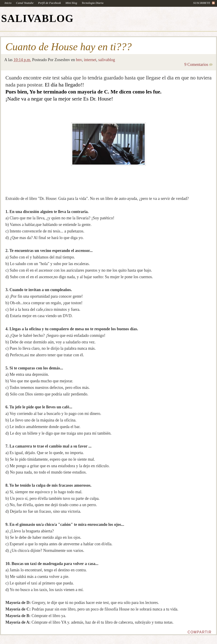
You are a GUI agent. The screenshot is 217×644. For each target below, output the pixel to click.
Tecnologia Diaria (93, 3)
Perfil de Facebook (49, 3)
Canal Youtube (25, 3)
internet (90, 60)
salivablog (107, 60)
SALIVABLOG (37, 18)
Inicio (8, 3)
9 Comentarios (196, 65)
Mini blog (71, 3)
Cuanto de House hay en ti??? (68, 47)
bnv (79, 60)
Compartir (200, 632)
